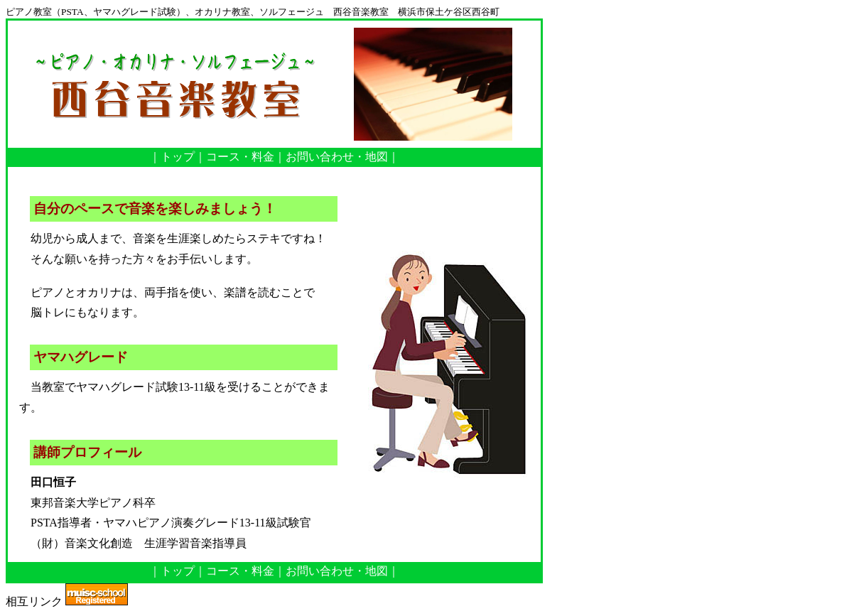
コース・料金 (240, 157)
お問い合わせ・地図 (337, 157)
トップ (178, 157)
